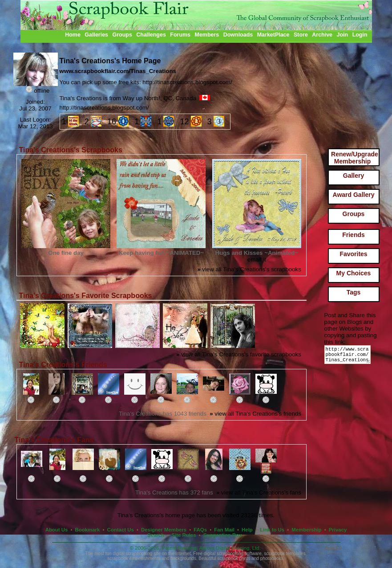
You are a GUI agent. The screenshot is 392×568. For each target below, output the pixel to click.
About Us (57, 530)
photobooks (272, 558)
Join (343, 35)
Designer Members (164, 530)
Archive (322, 35)
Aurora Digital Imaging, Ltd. (230, 548)
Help (247, 530)
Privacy (338, 530)
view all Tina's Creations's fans (259, 492)
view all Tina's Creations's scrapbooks (249, 269)
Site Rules (184, 535)
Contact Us (121, 530)
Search (156, 535)
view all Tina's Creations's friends (255, 414)
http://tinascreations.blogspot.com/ (104, 108)
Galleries (96, 35)
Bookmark (88, 530)
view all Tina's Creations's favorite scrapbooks (239, 354)
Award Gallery (354, 195)
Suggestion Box (223, 535)
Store (301, 35)
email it (257, 259)
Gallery (354, 176)
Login (360, 35)
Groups (122, 35)
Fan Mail (224, 530)
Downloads (238, 35)
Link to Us (272, 530)
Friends (354, 235)
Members (207, 35)
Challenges (151, 35)
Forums (180, 35)
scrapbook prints (234, 558)
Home (73, 35)
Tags (354, 292)
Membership (306, 530)
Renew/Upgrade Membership (355, 158)
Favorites (353, 254)
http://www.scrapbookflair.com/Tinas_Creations (349, 357)
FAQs (200, 530)
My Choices (354, 273)
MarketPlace (273, 35)
